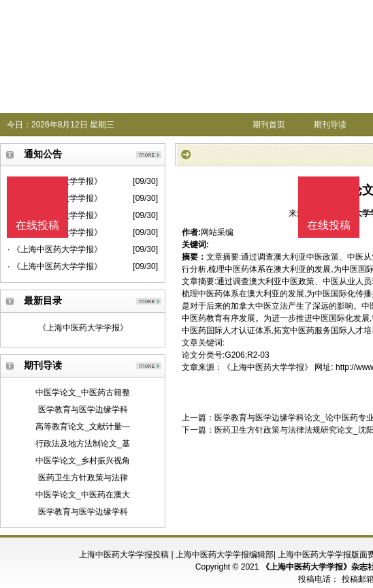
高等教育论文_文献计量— (83, 427)
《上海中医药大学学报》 (83, 328)
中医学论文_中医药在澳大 (83, 495)
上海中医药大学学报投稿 (124, 555)
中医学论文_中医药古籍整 (83, 392)
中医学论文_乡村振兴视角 (83, 461)
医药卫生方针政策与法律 (83, 478)
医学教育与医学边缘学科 (83, 409)
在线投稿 (329, 225)
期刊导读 (330, 125)
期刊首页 (269, 125)
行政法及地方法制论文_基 (83, 444)
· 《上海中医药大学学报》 (55, 249)
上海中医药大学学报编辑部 (225, 555)
